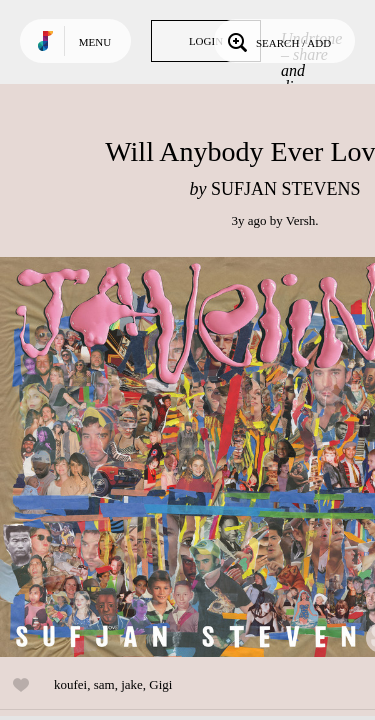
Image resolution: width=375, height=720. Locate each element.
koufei (70, 684)
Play (200, 457)
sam (104, 684)
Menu (95, 42)
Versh (301, 220)
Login (206, 41)
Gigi (160, 684)
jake (132, 684)
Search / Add (277, 41)
